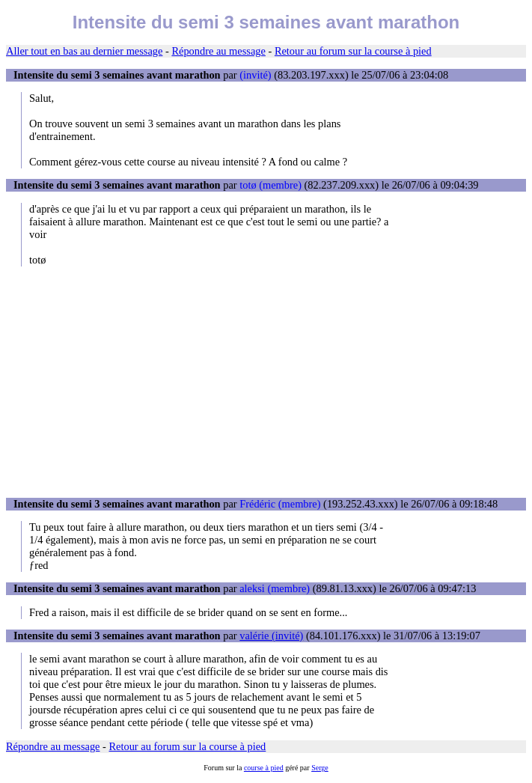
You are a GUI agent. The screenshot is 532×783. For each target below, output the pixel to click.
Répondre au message (218, 51)
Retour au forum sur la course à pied (353, 51)
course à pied (264, 768)
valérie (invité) (271, 636)
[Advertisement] (266, 382)
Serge (320, 768)
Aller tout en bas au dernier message (84, 51)
